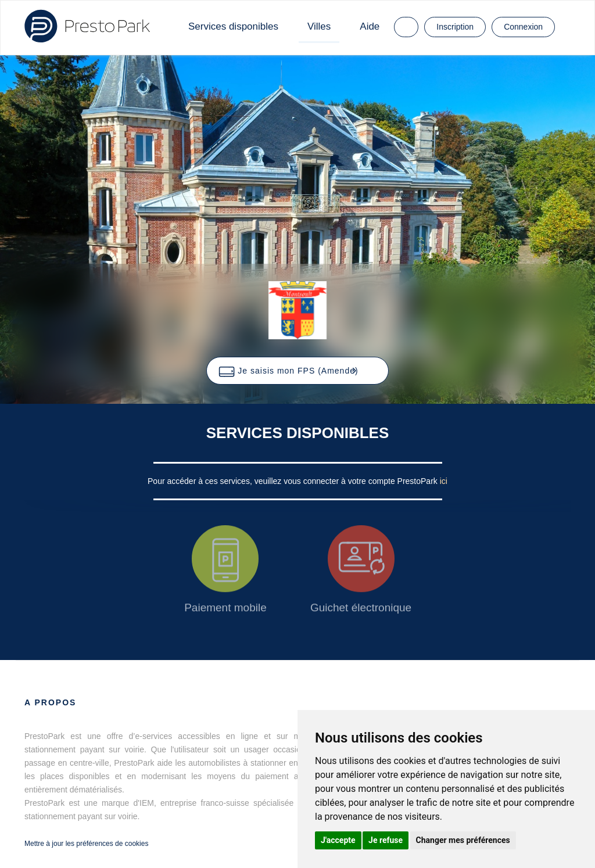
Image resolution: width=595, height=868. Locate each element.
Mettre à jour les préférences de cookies (86, 844)
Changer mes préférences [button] (463, 840)
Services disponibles (233, 26)
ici (444, 481)
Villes (319, 26)
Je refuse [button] (386, 840)
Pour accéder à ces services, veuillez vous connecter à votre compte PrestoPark (294, 481)
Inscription (455, 27)
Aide (370, 26)
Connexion (523, 27)
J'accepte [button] (338, 840)
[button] (297, 371)
